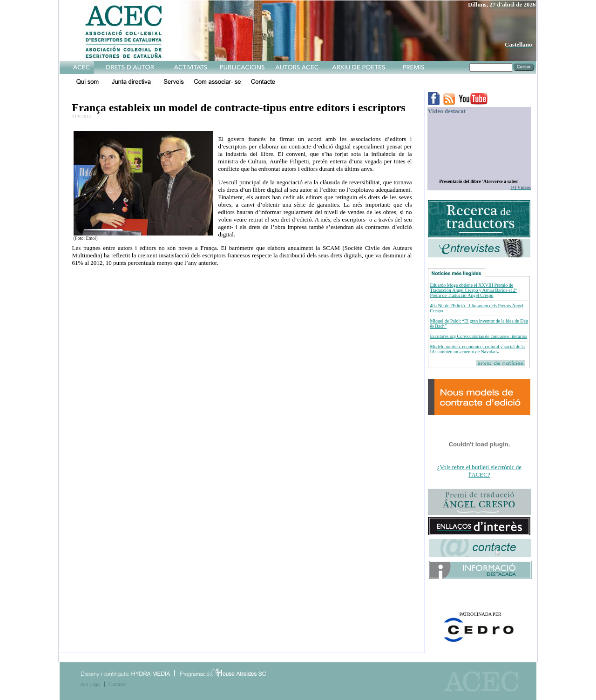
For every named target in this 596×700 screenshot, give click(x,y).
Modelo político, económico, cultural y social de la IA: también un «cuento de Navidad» (477, 349)
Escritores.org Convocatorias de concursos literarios (478, 336)
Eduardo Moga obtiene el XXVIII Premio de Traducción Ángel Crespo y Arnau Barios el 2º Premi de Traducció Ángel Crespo (473, 290)
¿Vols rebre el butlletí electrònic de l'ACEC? (479, 471)
